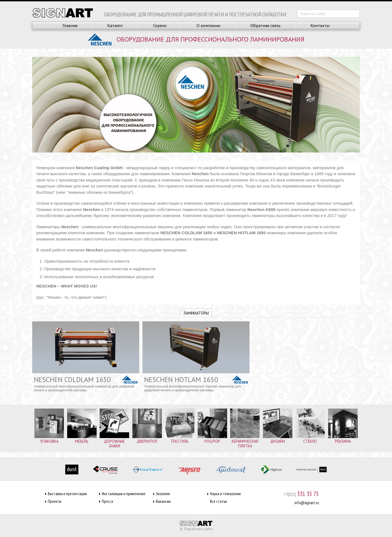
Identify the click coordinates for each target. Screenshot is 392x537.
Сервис (160, 25)
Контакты (320, 25)
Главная (70, 25)
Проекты (55, 501)
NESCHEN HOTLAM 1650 (181, 380)
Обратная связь (265, 25)
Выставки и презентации (67, 494)
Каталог (115, 25)
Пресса (107, 501)
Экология (163, 494)
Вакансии (163, 501)
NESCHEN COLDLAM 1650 (72, 380)
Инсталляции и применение (124, 494)
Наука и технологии (225, 494)
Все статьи (218, 501)
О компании (208, 25)
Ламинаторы (196, 313)
